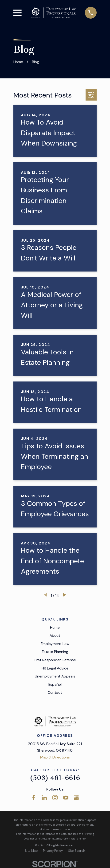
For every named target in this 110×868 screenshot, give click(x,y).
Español (55, 684)
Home (55, 627)
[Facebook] (34, 798)
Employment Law (55, 644)
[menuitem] (31, 851)
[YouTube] (66, 798)
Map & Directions (55, 757)
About (55, 635)
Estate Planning (55, 652)
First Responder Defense (55, 660)
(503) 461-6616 (55, 778)
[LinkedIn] (44, 798)
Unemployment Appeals (55, 676)
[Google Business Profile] (76, 798)
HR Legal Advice (55, 668)
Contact (55, 692)
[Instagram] (55, 798)
